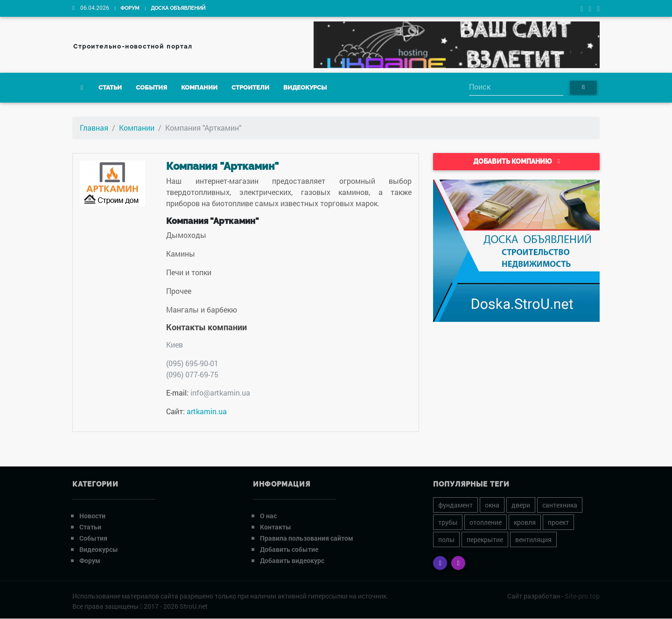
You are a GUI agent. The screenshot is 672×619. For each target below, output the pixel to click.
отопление (486, 522)
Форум (130, 8)
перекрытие (485, 539)
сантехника (560, 505)
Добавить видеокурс (292, 560)
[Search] (516, 87)
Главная (94, 128)
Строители (250, 88)
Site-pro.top (582, 596)
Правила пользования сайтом (307, 538)
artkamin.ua (207, 411)
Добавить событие (289, 549)
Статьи (110, 88)
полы (446, 539)
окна (492, 505)
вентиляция (533, 539)
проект (558, 522)
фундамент (455, 505)
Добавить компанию (517, 161)
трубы (448, 522)
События (151, 88)
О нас (268, 516)
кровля (525, 522)
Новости (92, 516)
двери (521, 505)
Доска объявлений (178, 8)
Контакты (276, 527)
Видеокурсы (305, 88)
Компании (199, 88)
